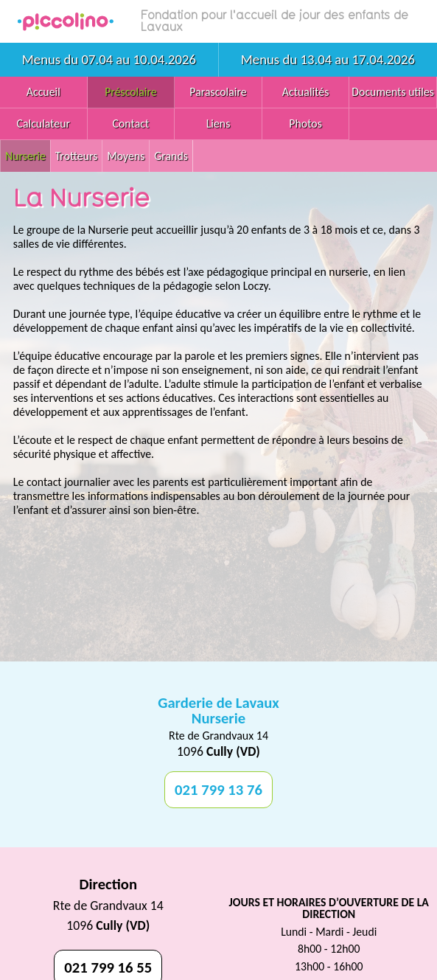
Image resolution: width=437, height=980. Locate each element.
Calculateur (44, 124)
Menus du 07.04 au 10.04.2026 (109, 59)
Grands (171, 156)
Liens (218, 124)
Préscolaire (131, 92)
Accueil (43, 92)
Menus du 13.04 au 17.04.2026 (328, 59)
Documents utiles (393, 92)
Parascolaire (218, 92)
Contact (131, 124)
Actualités (306, 92)
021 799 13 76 (218, 790)
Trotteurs (77, 156)
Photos (305, 124)
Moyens (126, 156)
